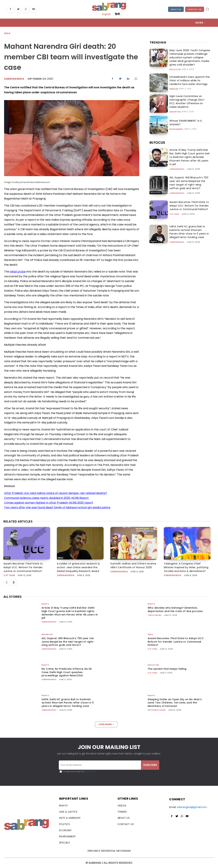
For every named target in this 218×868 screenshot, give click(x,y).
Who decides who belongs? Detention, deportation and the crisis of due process (175, 609)
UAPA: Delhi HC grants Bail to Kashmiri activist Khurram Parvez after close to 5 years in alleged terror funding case (189, 232)
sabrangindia (177, 169)
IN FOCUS (157, 143)
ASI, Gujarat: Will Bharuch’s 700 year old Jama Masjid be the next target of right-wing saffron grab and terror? (189, 183)
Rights (154, 165)
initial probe (18, 272)
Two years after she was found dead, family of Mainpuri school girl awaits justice (57, 507)
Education (175, 70)
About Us (176, 9)
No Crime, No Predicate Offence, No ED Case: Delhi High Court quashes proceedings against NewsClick (67, 672)
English (106, 14)
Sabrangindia (14, 79)
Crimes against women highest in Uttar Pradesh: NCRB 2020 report (49, 503)
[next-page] (14, 583)
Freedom (174, 89)
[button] (207, 9)
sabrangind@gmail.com (192, 807)
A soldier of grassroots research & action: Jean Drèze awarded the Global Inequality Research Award (78, 567)
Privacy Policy (90, 772)
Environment (176, 129)
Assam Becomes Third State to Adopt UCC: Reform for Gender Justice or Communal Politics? (189, 206)
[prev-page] (6, 583)
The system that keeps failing (167, 669)
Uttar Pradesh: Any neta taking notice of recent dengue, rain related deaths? (56, 493)
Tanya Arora (155, 615)
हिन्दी (117, 14)
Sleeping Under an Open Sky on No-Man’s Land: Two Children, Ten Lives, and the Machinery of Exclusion (175, 703)
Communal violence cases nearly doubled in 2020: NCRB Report (46, 498)
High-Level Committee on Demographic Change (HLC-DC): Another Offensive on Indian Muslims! (189, 102)
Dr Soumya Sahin (157, 710)
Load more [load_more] (106, 724)
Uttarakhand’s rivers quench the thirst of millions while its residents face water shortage (190, 80)
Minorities (175, 112)
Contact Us (195, 9)
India (7, 34)
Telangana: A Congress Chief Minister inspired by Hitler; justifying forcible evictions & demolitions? (186, 567)
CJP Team (174, 214)
